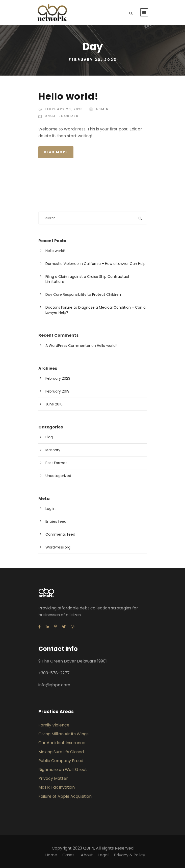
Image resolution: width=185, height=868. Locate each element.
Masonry (53, 450)
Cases (69, 855)
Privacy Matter (53, 778)
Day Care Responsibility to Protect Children (83, 294)
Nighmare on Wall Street (63, 770)
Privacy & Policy (129, 855)
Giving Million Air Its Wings (63, 734)
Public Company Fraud (61, 761)
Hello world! (68, 96)
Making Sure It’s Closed (61, 752)
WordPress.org (58, 547)
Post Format (56, 463)
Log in (50, 509)
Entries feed (56, 521)
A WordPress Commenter (68, 346)
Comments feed (60, 534)
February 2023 (58, 378)
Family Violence (54, 725)
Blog (49, 437)
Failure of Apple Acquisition (65, 796)
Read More (56, 152)
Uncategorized (62, 116)
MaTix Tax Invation (57, 787)
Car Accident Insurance (62, 743)
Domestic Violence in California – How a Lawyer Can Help (96, 264)
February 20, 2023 (64, 109)
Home (51, 855)
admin (102, 109)
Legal (103, 855)
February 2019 (57, 391)
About (87, 855)
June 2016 (54, 404)
